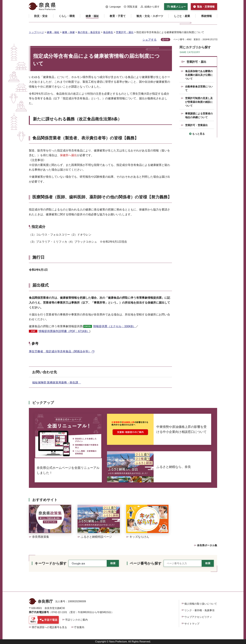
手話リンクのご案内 (76, 620)
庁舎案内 (79, 627)
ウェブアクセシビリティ (198, 617)
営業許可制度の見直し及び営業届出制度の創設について (199, 102)
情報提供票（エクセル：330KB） (114, 326)
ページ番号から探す (146, 563)
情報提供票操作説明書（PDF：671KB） (64, 331)
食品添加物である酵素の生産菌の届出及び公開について (199, 75)
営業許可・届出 (125, 32)
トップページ (36, 32)
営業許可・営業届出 (196, 125)
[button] (113, 7)
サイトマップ (192, 624)
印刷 (167, 40)
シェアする (150, 40)
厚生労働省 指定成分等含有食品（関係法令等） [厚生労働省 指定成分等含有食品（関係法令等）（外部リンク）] (60, 351)
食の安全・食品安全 (89, 32)
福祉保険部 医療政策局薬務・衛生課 (57, 383)
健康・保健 (68, 32)
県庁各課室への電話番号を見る (49, 627)
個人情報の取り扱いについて (201, 604)
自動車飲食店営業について (199, 88)
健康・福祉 (53, 32)
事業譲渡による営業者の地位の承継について (199, 115)
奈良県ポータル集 (207, 545)
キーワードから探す (51, 563)
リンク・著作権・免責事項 (199, 610)
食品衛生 (108, 32)
